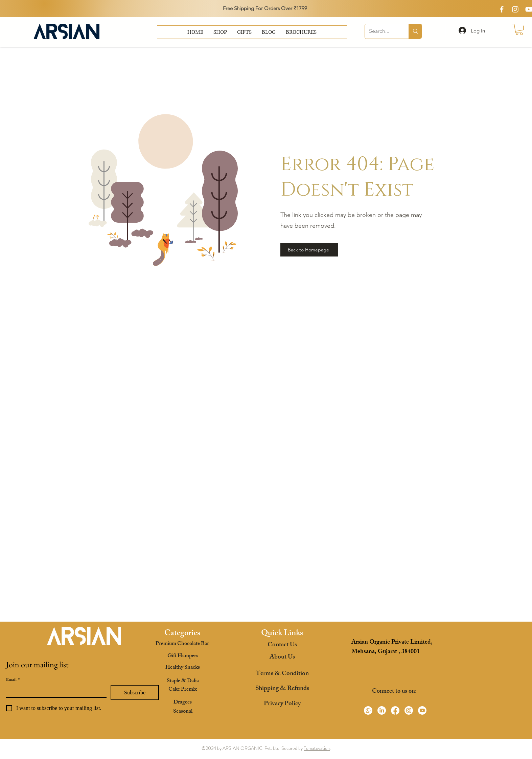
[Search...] (382, 31)
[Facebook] (395, 710)
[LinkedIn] (382, 710)
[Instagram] (409, 710)
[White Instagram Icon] (515, 9)
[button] (301, 32)
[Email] (54, 691)
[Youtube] (422, 710)
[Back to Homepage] (309, 250)
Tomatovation (317, 748)
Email (13, 679)
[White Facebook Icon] (502, 9)
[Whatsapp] (368, 710)
